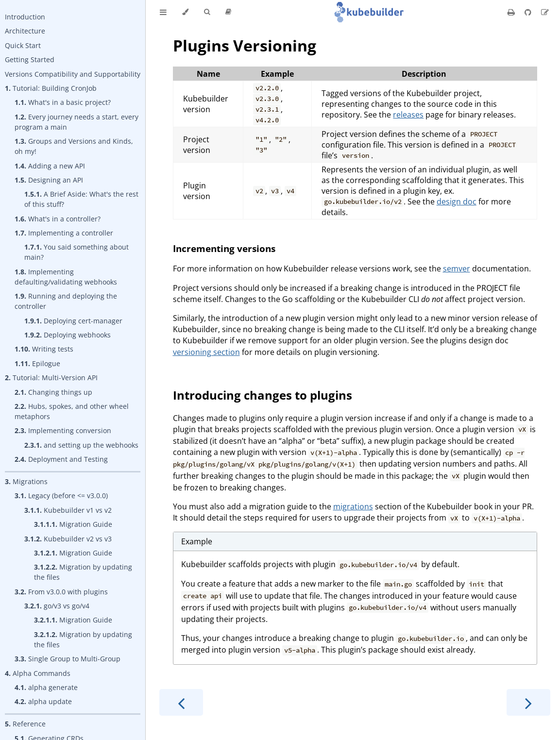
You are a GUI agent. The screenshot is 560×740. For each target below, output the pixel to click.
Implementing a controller (64, 233)
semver (457, 269)
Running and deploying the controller (66, 301)
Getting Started (30, 59)
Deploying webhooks (68, 335)
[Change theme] (185, 12)
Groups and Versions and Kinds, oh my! (74, 146)
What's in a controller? (58, 219)
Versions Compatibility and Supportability (73, 74)
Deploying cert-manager (73, 321)
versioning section (206, 352)
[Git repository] (529, 12)
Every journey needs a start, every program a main (76, 122)
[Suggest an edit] (545, 12)
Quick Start (23, 45)
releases (408, 115)
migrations (353, 506)
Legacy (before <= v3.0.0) (61, 496)
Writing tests (44, 349)
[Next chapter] (528, 702)
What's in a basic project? (63, 102)
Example (197, 541)
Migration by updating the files (83, 572)
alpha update (43, 701)
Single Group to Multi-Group (68, 659)
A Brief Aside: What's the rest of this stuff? (81, 199)
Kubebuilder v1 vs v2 (68, 510)
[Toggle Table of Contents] (163, 12)
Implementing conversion (63, 430)
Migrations (26, 481)
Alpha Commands (38, 673)
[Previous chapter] (181, 702)
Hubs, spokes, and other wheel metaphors (72, 411)
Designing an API (49, 180)
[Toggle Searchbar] (207, 12)
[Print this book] (512, 12)
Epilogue (37, 363)
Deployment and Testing (61, 459)
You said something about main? (76, 252)
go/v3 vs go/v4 (57, 606)
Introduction (25, 17)
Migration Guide (73, 524)
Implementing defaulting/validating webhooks (66, 277)
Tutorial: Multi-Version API (51, 378)
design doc (457, 202)
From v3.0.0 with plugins (61, 592)
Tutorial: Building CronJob (51, 88)
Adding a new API (50, 166)
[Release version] (228, 12)
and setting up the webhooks (81, 445)
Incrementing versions (224, 248)
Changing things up (53, 392)
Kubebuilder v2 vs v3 (68, 539)
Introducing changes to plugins (263, 395)
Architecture (25, 31)
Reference (25, 724)
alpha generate (46, 687)
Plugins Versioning (245, 45)
